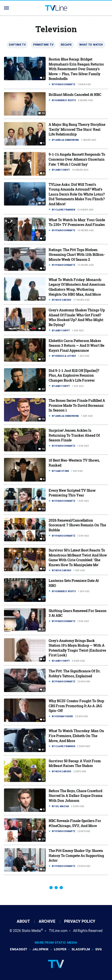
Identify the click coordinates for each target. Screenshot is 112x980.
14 (43, 449)
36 (43, 298)
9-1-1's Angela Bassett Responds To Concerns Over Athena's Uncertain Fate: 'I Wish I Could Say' (77, 159)
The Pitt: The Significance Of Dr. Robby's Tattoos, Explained (75, 673)
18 (43, 203)
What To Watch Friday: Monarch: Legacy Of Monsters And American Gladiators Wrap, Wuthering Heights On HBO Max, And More (77, 287)
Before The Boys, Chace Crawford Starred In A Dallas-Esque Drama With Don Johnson (76, 796)
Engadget (19, 949)
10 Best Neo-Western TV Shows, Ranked (74, 463)
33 (43, 389)
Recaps (66, 45)
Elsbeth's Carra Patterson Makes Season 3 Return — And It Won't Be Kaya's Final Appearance (76, 346)
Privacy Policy (80, 921)
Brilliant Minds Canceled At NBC (75, 95)
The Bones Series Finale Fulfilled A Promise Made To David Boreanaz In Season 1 (77, 405)
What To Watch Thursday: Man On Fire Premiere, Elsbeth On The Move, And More (76, 736)
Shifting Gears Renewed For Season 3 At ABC (78, 613)
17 (43, 359)
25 (43, 329)
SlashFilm (81, 949)
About (23, 921)
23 (43, 840)
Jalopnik (40, 949)
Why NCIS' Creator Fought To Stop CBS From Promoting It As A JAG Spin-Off (76, 706)
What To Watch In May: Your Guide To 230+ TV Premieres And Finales (77, 222)
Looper (60, 949)
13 (43, 113)
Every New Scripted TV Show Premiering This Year (72, 493)
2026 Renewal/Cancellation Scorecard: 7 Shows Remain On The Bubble (77, 525)
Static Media (31, 931)
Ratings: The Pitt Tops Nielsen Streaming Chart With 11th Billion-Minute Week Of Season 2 (77, 255)
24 (43, 630)
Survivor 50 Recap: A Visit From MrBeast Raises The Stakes (75, 763)
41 (43, 750)
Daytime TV (17, 45)
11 (43, 599)
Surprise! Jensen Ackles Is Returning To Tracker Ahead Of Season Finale (74, 435)
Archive (47, 921)
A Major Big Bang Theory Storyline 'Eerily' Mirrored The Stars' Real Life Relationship (77, 129)
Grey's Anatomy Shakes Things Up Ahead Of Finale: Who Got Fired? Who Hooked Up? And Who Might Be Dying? (77, 317)
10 (43, 419)
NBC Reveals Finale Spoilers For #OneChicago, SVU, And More (75, 823)
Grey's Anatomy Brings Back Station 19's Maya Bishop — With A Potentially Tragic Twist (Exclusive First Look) (77, 648)
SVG (99, 949)
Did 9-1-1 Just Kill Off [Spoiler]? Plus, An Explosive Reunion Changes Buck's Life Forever (74, 375)
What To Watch (91, 45)
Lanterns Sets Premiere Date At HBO (74, 583)
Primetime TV (43, 45)
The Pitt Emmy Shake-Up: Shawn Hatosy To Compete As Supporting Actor (76, 855)
